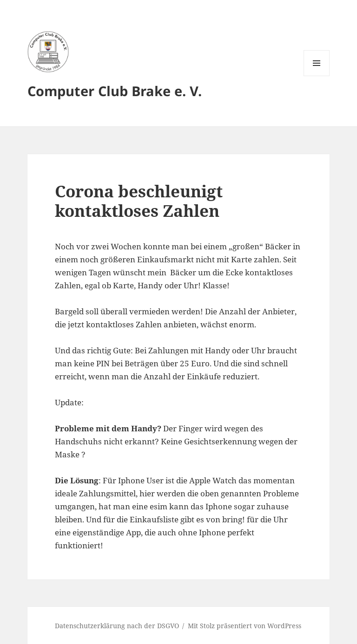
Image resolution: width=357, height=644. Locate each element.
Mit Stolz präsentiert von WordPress (245, 626)
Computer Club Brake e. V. (115, 91)
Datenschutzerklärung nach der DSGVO (117, 626)
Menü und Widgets (317, 76)
